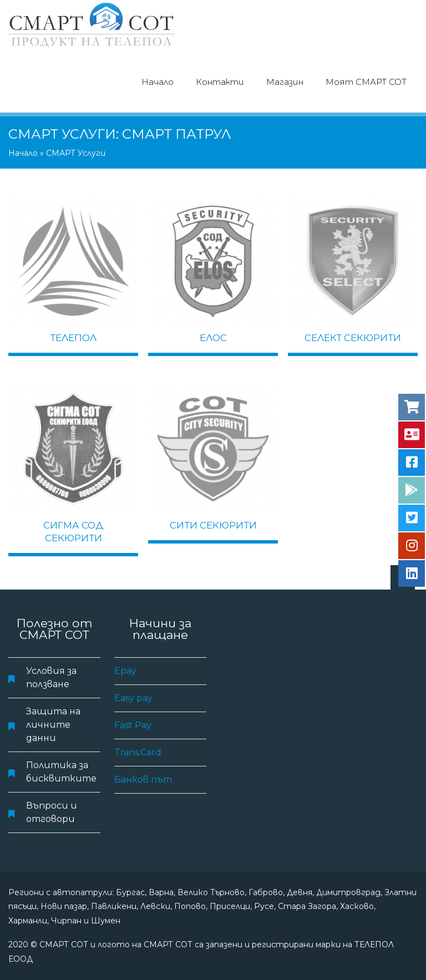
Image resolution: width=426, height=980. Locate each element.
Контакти (220, 82)
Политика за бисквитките (61, 772)
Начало (158, 82)
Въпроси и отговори (52, 812)
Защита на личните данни (53, 725)
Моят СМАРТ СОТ (366, 82)
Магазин (285, 82)
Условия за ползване (51, 677)
